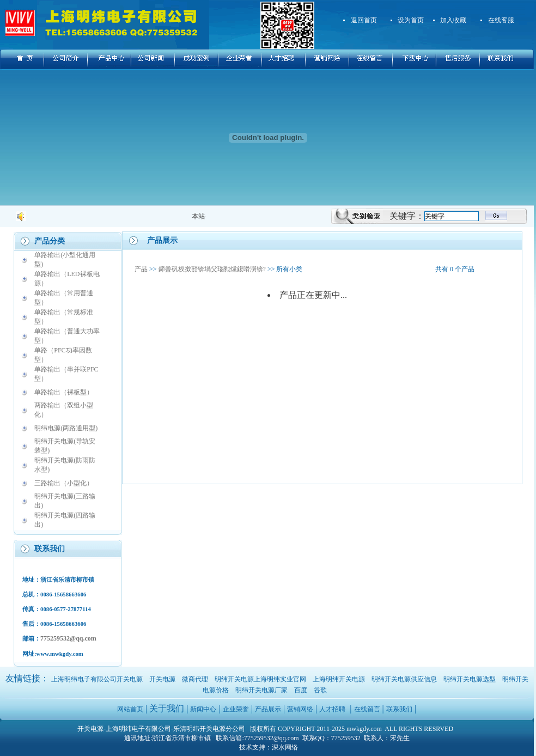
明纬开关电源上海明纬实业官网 (260, 679)
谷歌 (320, 690)
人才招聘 (332, 709)
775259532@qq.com (68, 638)
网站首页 (130, 709)
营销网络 (300, 709)
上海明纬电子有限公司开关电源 (97, 679)
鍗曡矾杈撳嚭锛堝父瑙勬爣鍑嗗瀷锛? (212, 269)
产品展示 (268, 709)
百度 (301, 690)
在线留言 (367, 709)
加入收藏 (453, 20)
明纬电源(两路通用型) (66, 428)
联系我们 (399, 709)
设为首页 (411, 20)
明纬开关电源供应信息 (404, 679)
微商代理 (195, 679)
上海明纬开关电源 (339, 679)
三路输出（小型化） (64, 483)
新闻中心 (203, 709)
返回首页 (364, 20)
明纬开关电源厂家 (261, 690)
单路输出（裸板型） (64, 392)
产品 (141, 269)
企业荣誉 (236, 709)
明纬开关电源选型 (470, 679)
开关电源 (162, 679)
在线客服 (501, 20)
